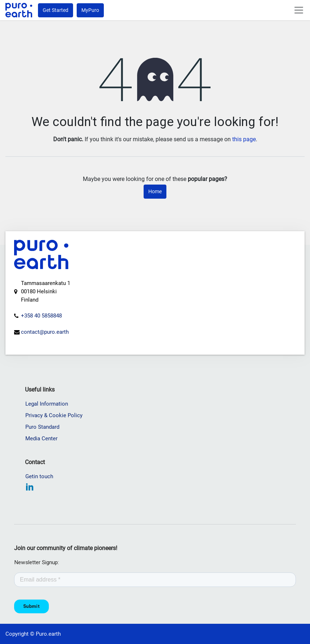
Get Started (56, 10)
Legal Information (47, 404)
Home (155, 191)
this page (244, 139)
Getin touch (39, 476)
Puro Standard (42, 427)
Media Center (41, 438)
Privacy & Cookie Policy (54, 415)
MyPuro (90, 10)
